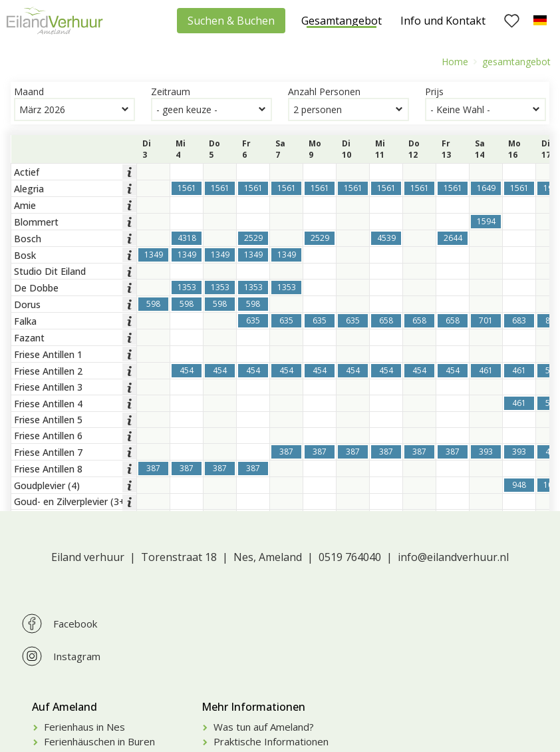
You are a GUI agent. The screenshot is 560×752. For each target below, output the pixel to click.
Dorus (27, 304)
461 (486, 370)
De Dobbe (36, 288)
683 (519, 320)
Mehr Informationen (253, 707)
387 (286, 452)
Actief (27, 172)
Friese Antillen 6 (48, 436)
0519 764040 (350, 557)
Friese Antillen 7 (48, 452)
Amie (25, 205)
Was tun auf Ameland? (264, 727)
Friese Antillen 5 (48, 420)
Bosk (25, 255)
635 (253, 320)
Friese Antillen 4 (48, 404)
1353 (187, 287)
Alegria (29, 189)
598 (153, 304)
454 (187, 370)
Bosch (28, 239)
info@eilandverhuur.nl (453, 557)
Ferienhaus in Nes (84, 727)
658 (386, 320)
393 (486, 452)
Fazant (29, 338)
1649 (486, 188)
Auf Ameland (65, 707)
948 (519, 485)
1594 (486, 221)
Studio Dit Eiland (50, 271)
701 (486, 320)
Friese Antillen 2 (48, 371)
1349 (154, 255)
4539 (386, 238)
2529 (253, 238)
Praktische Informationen (271, 741)
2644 (453, 238)
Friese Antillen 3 (48, 387)
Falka (25, 321)
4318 (187, 238)
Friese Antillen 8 (48, 469)
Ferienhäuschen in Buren (99, 741)
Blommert (36, 222)
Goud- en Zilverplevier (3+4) (74, 501)
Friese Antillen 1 (48, 354)
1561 (187, 188)
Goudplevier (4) (47, 485)
